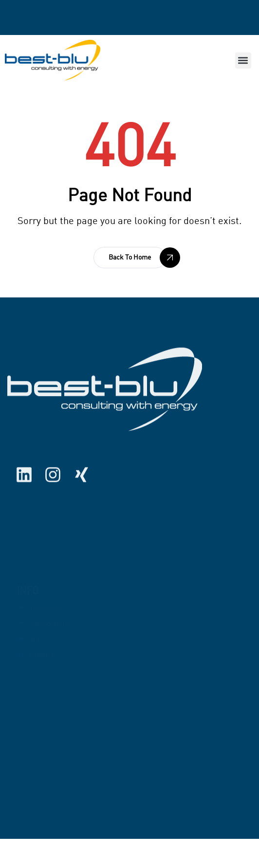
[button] (243, 61)
